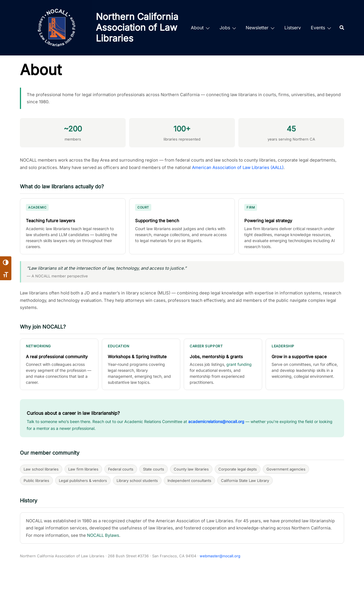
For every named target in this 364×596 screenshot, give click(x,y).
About (197, 28)
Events (318, 28)
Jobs (225, 28)
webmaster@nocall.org (220, 556)
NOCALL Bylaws (103, 535)
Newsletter (257, 28)
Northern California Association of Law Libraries (137, 28)
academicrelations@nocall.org (216, 421)
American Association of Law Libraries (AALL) (238, 167)
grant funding (239, 364)
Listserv (293, 28)
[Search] (342, 28)
